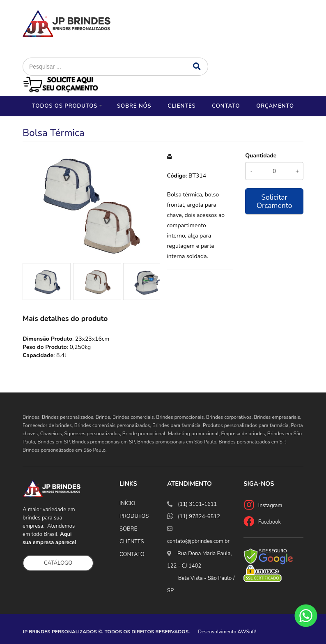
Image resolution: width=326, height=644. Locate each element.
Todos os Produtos (65, 106)
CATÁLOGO (58, 563)
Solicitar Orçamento (274, 201)
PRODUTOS (134, 516)
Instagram (270, 506)
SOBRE (128, 529)
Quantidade (261, 156)
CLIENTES (132, 542)
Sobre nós (134, 106)
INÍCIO (127, 503)
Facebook (270, 522)
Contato (226, 106)
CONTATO (132, 554)
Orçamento (275, 106)
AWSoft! (247, 632)
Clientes (181, 106)
